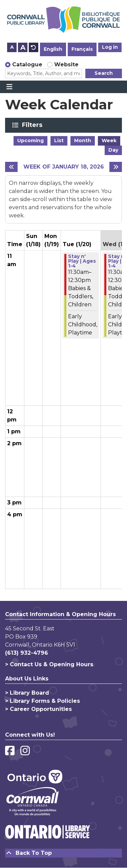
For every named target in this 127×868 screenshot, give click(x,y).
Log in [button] (110, 47)
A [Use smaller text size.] (12, 47)
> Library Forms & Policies (43, 701)
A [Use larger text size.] (23, 47)
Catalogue (27, 64)
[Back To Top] (63, 853)
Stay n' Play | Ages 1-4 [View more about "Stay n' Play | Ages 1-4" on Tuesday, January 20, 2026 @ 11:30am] (82, 261)
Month (83, 140)
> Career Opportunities (38, 709)
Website (66, 64)
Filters (33, 125)
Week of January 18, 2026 (64, 167)
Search (104, 73)
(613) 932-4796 (27, 653)
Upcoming (30, 140)
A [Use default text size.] (34, 47)
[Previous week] (11, 167)
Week (109, 140)
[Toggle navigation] (9, 87)
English (53, 49)
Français (82, 49)
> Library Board (27, 693)
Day (113, 150)
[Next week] (116, 167)
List (59, 140)
